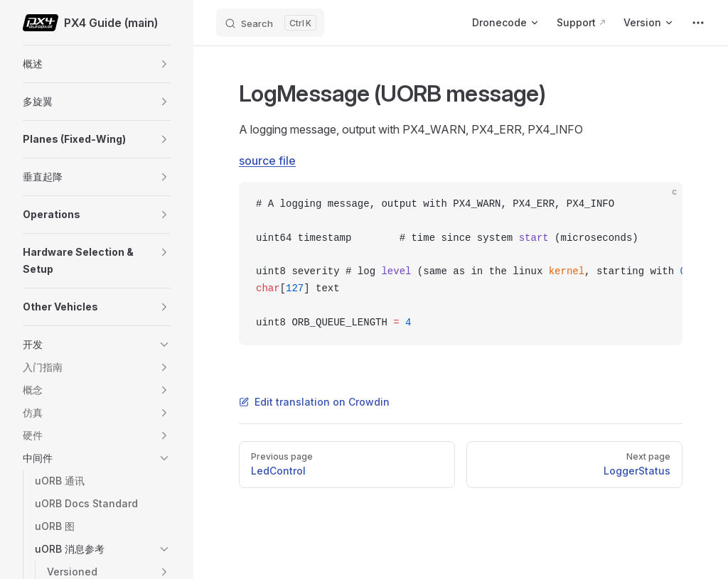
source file (267, 161)
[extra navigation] (698, 23)
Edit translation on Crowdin (314, 402)
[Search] (270, 23)
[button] (164, 64)
